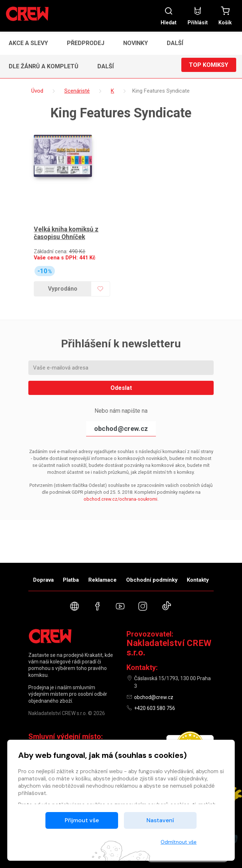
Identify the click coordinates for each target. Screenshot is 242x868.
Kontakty (198, 580)
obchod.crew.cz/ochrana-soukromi (120, 495)
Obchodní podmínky (152, 580)
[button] (177, 43)
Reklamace (102, 580)
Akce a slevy (28, 43)
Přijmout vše (82, 820)
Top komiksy (209, 66)
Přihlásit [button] (198, 16)
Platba (71, 580)
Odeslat (121, 384)
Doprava (43, 580)
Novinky (136, 43)
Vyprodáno (62, 285)
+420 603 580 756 (155, 708)
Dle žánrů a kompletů (44, 66)
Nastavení (160, 820)
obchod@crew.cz (121, 425)
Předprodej (86, 43)
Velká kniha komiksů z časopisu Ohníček (67, 230)
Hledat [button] (169, 16)
